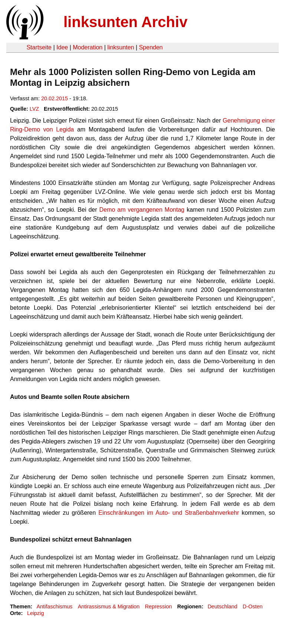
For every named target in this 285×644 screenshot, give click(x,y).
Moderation (88, 47)
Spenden (151, 47)
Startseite (39, 47)
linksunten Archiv (125, 22)
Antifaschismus (54, 606)
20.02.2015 (55, 98)
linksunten (121, 47)
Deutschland (222, 606)
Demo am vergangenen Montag (142, 210)
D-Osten (253, 606)
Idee (62, 47)
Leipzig (36, 613)
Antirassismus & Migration (109, 606)
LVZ (34, 109)
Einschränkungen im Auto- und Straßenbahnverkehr (169, 513)
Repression (158, 606)
